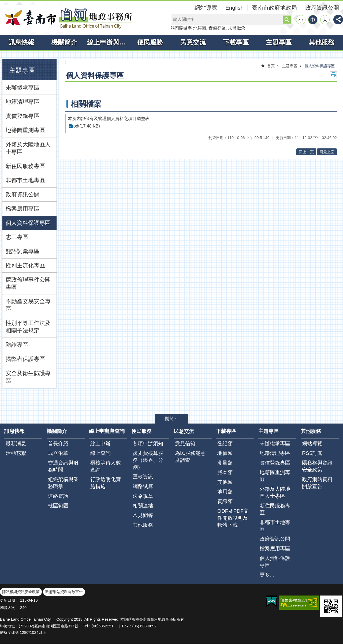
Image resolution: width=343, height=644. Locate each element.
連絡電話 (58, 496)
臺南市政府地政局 (274, 8)
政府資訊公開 (322, 8)
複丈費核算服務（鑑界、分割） (148, 460)
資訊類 (225, 501)
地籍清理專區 (23, 102)
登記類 (225, 443)
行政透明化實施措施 (106, 483)
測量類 (225, 463)
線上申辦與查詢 (108, 42)
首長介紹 (58, 443)
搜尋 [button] (287, 20)
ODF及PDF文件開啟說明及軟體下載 (233, 518)
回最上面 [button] (327, 152)
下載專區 (236, 42)
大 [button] (325, 20)
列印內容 (333, 75)
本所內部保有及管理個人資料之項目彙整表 (109, 119)
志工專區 (17, 237)
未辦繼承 (237, 28)
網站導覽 (206, 8)
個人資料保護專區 (28, 223)
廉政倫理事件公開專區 (28, 283)
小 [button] (301, 20)
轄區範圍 (58, 506)
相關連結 (143, 506)
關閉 (169, 419)
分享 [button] (338, 20)
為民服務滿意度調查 (190, 457)
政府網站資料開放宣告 (317, 483)
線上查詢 (100, 453)
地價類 (225, 453)
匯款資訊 (143, 477)
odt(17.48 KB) (87, 126)
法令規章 (143, 496)
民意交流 (193, 42)
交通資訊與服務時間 (63, 466)
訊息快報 (21, 42)
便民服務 (150, 42)
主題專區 (279, 42)
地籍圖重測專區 (25, 130)
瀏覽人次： (9, 608)
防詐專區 (17, 345)
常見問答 (143, 515)
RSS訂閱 (312, 453)
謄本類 (225, 472)
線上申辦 (100, 443)
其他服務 (322, 42)
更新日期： (9, 600)
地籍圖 (200, 28)
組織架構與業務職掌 (63, 483)
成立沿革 (58, 453)
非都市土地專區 (25, 180)
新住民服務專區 (25, 166)
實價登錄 (217, 28)
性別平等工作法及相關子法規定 (28, 327)
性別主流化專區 (25, 265)
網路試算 (143, 486)
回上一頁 (306, 152)
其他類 (225, 482)
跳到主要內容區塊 (3, 3)
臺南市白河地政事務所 (67, 18)
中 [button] (313, 20)
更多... (267, 575)
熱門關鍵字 (181, 28)
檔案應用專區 (23, 209)
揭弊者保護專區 (25, 359)
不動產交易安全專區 (28, 305)
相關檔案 (86, 104)
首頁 (271, 66)
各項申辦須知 (148, 443)
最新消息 (16, 443)
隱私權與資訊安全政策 (317, 466)
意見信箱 (185, 443)
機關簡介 (64, 42)
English (234, 8)
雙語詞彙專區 (23, 251)
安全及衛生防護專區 (28, 377)
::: (2, 4)
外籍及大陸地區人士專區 (28, 148)
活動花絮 (16, 453)
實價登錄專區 (23, 116)
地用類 (225, 492)
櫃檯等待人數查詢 (106, 466)
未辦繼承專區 (23, 87)
